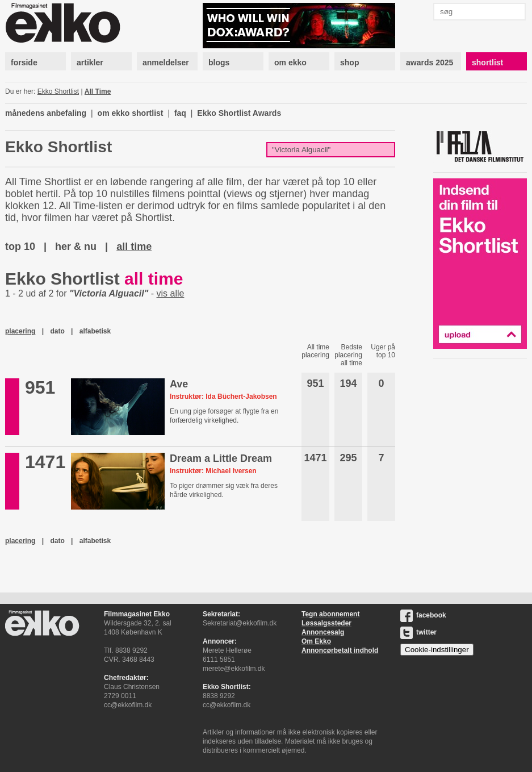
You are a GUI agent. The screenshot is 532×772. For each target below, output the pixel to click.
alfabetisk (95, 331)
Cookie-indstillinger (437, 650)
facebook (423, 615)
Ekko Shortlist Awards (239, 113)
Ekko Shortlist (58, 91)
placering (20, 331)
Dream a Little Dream (221, 458)
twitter (418, 632)
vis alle (171, 293)
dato (57, 331)
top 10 (20, 247)
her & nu (76, 247)
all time (134, 247)
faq (180, 113)
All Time (98, 91)
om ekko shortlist (131, 113)
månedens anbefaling (46, 113)
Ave (179, 384)
